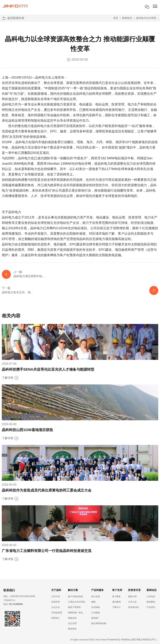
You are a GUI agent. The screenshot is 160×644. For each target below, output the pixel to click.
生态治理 (72, 623)
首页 (116, 18)
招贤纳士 (56, 618)
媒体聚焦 (151, 602)
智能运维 (72, 618)
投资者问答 (133, 607)
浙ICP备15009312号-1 (144, 640)
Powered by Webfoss (119, 640)
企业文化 (56, 607)
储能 (93, 602)
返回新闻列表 (16, 18)
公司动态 (151, 596)
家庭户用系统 (74, 607)
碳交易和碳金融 (99, 623)
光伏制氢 (95, 607)
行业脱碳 (95, 613)
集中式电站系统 (75, 596)
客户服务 (116, 596)
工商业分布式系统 (77, 602)
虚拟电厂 (95, 618)
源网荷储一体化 (75, 613)
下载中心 (116, 607)
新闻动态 (127, 18)
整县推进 (72, 629)
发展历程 (56, 602)
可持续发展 (57, 613)
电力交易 (95, 596)
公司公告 (132, 602)
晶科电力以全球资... (147, 18)
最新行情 (132, 596)
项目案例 (116, 602)
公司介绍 (56, 596)
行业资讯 (151, 607)
